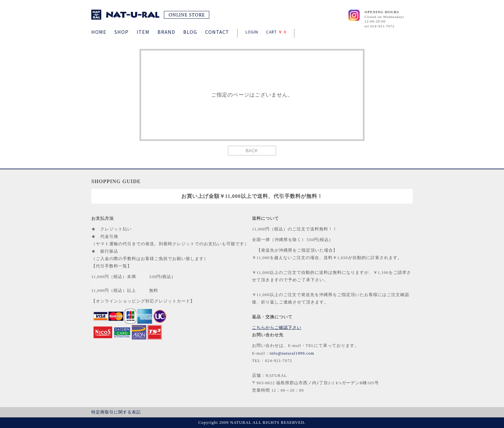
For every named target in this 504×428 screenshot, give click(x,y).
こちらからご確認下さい (277, 328)
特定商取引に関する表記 (116, 412)
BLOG (190, 32)
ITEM (143, 32)
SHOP (122, 32)
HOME (99, 32)
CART (276, 32)
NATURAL (150, 15)
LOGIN (252, 32)
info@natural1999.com (292, 353)
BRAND (166, 32)
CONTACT (217, 32)
